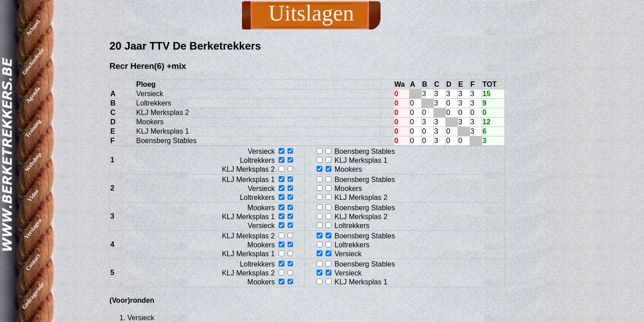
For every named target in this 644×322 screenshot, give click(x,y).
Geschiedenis (33, 61)
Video (33, 195)
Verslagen (33, 229)
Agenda (33, 95)
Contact (33, 262)
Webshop (33, 162)
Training (33, 128)
